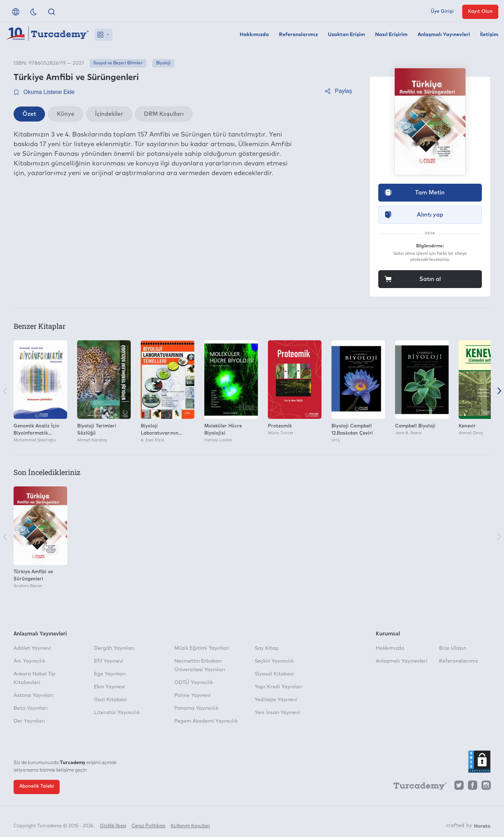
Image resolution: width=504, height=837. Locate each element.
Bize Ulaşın (453, 648)
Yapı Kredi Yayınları (279, 687)
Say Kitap (267, 648)
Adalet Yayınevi (32, 648)
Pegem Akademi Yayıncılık (206, 721)
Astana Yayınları (34, 695)
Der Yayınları (29, 721)
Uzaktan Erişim (346, 35)
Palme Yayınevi (193, 695)
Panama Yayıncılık (196, 708)
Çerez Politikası (148, 822)
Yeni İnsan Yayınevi (277, 713)
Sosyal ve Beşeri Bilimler (118, 63)
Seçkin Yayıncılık (274, 661)
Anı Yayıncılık (29, 661)
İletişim (489, 35)
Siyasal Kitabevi (274, 674)
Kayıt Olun (480, 12)
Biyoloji (163, 63)
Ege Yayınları (110, 674)
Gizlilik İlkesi (113, 822)
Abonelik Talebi (37, 786)
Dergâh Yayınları (114, 648)
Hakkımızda (254, 35)
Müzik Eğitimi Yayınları (202, 648)
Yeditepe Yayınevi (276, 700)
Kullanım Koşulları (190, 822)
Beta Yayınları (31, 708)
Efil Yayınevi (109, 661)
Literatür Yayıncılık (117, 713)
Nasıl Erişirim (391, 35)
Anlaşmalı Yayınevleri (444, 35)
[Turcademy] (417, 787)
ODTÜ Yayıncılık (194, 683)
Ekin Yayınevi (109, 687)
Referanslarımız (298, 35)
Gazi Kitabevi (110, 700)
